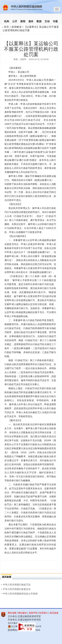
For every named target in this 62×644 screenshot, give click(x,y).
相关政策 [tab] (7, 577)
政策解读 (17, 27)
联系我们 (43, 613)
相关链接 (54, 613)
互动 (47, 21)
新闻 (23, 21)
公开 (15, 21)
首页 (6, 27)
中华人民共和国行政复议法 (16, 589)
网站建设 (22, 613)
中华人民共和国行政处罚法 (16, 585)
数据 (39, 21)
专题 (55, 21)
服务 (31, 21)
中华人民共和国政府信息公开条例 (19, 594)
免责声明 (33, 613)
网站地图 (12, 613)
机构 (7, 21)
